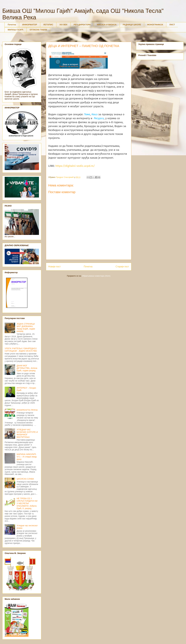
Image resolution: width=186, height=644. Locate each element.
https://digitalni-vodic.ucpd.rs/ (75, 166)
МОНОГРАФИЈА (155, 25)
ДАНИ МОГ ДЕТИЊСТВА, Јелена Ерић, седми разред (27, 368)
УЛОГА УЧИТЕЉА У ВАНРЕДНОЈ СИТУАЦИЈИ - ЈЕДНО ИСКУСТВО (21, 350)
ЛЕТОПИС (48, 25)
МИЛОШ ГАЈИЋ (16, 30)
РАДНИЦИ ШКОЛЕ (132, 25)
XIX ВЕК (63, 25)
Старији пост (122, 267)
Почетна (12, 25)
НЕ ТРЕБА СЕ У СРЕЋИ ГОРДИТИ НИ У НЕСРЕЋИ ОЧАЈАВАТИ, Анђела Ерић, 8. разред (27, 503)
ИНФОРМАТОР (30, 25)
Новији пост (54, 267)
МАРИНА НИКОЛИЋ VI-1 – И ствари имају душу (27, 457)
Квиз (95, 114)
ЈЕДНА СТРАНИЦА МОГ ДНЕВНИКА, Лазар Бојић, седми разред (26, 327)
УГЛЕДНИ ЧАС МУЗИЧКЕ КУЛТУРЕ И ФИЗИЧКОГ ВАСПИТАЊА (27, 433)
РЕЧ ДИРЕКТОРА (82, 25)
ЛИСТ (172, 25)
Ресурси (99, 118)
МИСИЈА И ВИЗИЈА (107, 25)
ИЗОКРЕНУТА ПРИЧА (27, 410)
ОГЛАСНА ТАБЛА (38, 30)
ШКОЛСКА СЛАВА (25, 479)
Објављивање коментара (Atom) (96, 276)
